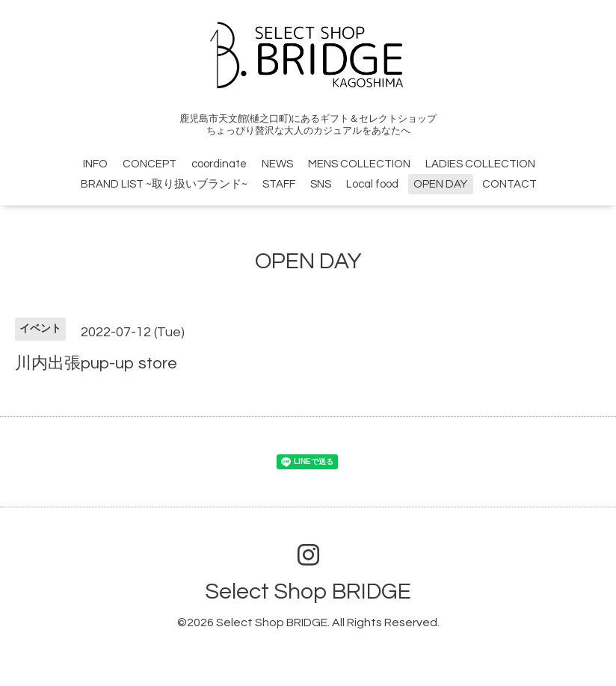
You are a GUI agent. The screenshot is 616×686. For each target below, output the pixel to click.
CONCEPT (150, 164)
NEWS (277, 164)
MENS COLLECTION (359, 164)
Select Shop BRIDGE (308, 591)
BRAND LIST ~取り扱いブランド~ (164, 184)
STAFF (279, 184)
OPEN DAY (440, 184)
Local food (372, 184)
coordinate (219, 164)
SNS (321, 184)
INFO (95, 164)
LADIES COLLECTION (480, 164)
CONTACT (509, 184)
